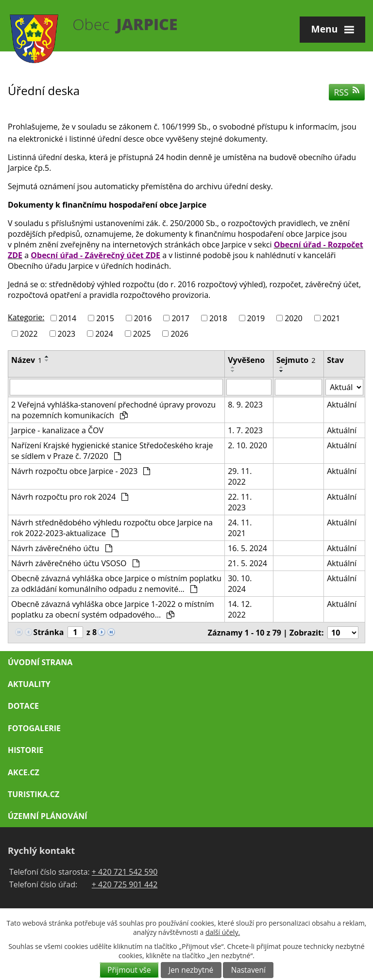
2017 (180, 318)
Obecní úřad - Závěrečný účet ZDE (95, 255)
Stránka (49, 632)
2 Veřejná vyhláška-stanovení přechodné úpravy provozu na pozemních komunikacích (113, 410)
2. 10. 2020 (247, 445)
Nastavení (248, 970)
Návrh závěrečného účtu (62, 548)
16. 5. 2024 (247, 548)
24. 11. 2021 (240, 528)
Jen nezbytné (191, 970)
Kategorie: (26, 317)
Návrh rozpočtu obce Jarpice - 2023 (81, 471)
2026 (179, 333)
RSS (347, 92)
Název (26, 360)
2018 (218, 318)
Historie (25, 750)
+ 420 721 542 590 (125, 872)
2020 (294, 318)
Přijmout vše (129, 970)
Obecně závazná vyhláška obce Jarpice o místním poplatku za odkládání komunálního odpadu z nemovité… (116, 584)
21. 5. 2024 (247, 563)
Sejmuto (296, 360)
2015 (105, 318)
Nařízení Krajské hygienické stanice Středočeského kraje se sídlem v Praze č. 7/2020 (112, 451)
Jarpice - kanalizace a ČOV (57, 430)
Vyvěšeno (246, 360)
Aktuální (342, 405)
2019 (256, 318)
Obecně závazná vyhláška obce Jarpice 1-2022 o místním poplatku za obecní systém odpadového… (113, 609)
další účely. (223, 932)
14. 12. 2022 (240, 609)
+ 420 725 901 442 (125, 884)
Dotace (23, 706)
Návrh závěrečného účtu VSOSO (75, 563)
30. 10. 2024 (240, 584)
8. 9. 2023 (245, 405)
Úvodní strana (40, 662)
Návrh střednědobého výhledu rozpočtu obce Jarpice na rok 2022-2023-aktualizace (112, 528)
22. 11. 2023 (240, 502)
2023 (67, 333)
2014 (68, 318)
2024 (104, 333)
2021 (331, 318)
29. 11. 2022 (240, 476)
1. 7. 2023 (245, 430)
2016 (143, 318)
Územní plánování (47, 816)
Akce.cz (24, 772)
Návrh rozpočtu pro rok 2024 (70, 497)
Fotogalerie (34, 728)
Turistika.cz (34, 794)
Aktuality (29, 684)
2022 (29, 333)
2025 (142, 333)
